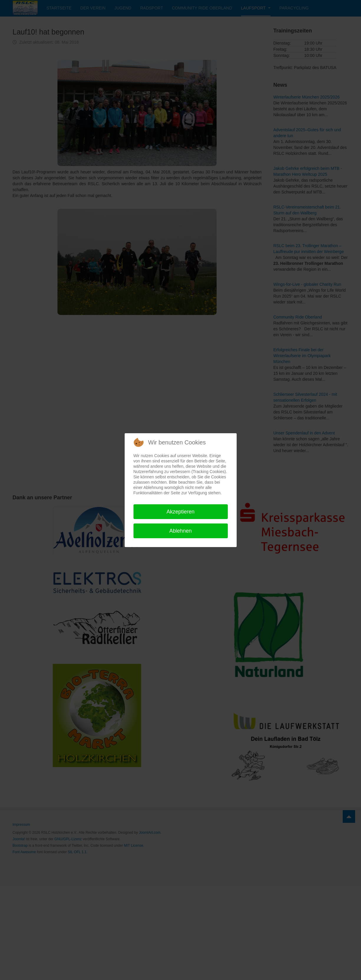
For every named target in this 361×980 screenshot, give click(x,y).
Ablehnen (180, 531)
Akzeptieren (180, 512)
